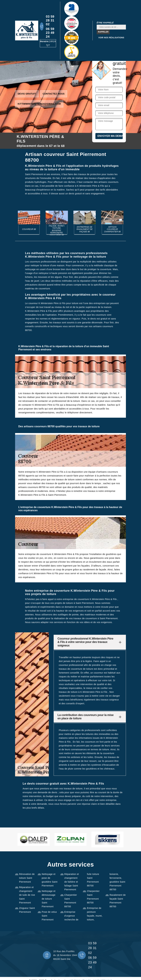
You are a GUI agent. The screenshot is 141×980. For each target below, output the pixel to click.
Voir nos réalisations (111, 38)
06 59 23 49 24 (50, 33)
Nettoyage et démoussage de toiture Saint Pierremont (49, 899)
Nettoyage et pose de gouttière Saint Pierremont (50, 880)
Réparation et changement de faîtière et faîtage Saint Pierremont (72, 882)
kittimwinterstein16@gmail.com (39, 104)
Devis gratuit (27, 94)
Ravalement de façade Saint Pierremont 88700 (118, 901)
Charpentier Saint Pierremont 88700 (71, 901)
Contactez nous (54, 94)
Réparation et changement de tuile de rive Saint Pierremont (27, 895)
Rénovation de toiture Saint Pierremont (27, 878)
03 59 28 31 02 (50, 20)
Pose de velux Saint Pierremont (49, 916)
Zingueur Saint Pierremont (27, 910)
